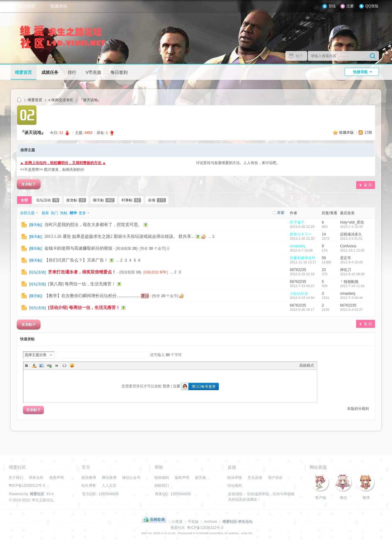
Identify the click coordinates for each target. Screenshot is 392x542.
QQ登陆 (372, 6)
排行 (72, 72)
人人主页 (109, 485)
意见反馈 (255, 478)
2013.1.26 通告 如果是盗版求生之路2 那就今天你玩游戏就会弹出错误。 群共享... (119, 237)
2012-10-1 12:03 (352, 250)
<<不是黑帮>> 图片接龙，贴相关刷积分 (52, 170)
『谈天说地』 (90, 100)
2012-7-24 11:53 (352, 286)
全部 (24, 200)
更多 (82, 213)
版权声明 (182, 478)
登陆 (332, 6)
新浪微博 (89, 478)
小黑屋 (177, 522)
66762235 (298, 270)
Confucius (348, 246)
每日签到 (119, 72)
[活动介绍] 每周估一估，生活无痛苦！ (84, 308)
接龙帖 (76, 200)
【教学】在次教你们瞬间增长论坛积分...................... (92, 296)
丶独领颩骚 (349, 282)
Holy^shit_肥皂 (352, 222)
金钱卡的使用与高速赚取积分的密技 (78, 248)
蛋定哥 (346, 258)
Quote (57, 365)
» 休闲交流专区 (61, 100)
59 (324, 258)
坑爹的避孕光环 (303, 258)
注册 (350, 6)
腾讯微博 (109, 478)
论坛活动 (48, 200)
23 (324, 270)
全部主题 (27, 213)
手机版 (193, 522)
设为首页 (27, 6)
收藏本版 (347, 132)
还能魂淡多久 (351, 234)
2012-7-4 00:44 (351, 298)
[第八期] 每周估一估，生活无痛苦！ (82, 284)
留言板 (201, 478)
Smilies (72, 365)
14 (324, 234)
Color (34, 365)
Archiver (211, 522)
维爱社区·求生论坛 (237, 522)
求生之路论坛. (43, 500)
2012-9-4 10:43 (351, 262)
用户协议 (275, 478)
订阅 (368, 132)
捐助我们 (162, 485)
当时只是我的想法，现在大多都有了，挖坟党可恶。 (93, 225)
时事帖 (131, 200)
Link (49, 365)
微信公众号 (131, 478)
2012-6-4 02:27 (351, 310)
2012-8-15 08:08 (352, 274)
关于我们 (16, 478)
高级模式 (307, 365)
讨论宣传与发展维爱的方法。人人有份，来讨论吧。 (238, 163)
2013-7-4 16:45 (351, 227)
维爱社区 (19, 100)
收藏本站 (59, 6)
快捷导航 (360, 72)
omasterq (297, 246)
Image (42, 365)
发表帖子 (29, 184)
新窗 (281, 213)
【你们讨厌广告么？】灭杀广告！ (76, 260)
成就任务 (50, 72)
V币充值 (93, 72)
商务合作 (36, 478)
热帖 (64, 213)
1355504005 (109, 494)
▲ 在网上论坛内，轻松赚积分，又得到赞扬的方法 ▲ (63, 163)
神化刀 (346, 270)
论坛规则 (235, 485)
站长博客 (89, 485)
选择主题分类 (36, 355)
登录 (166, 386)
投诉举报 (235, 478)
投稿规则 (162, 478)
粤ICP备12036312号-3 (27, 485)
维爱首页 (23, 72)
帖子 (300, 56)
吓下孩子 (297, 222)
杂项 (157, 200)
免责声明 (57, 478)
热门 (54, 213)
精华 (73, 213)
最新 (45, 213)
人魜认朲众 (299, 293)
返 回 (368, 185)
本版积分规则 (358, 409)
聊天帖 (104, 200)
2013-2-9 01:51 (351, 238)
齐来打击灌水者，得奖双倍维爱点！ (82, 272)
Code (64, 365)
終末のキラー (301, 234)
